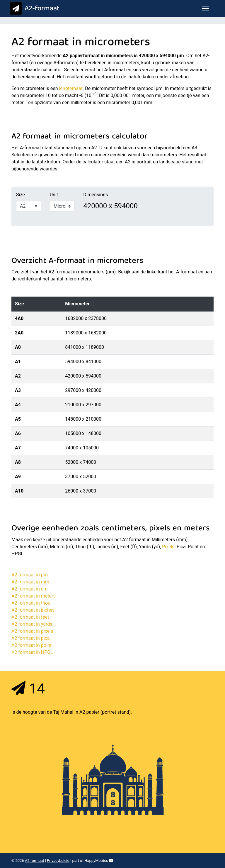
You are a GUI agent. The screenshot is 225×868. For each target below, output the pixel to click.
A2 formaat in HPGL (32, 652)
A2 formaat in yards (32, 624)
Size (21, 195)
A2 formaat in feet (30, 617)
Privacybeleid (58, 861)
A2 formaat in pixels (32, 631)
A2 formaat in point (31, 645)
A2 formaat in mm (30, 582)
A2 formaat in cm (29, 589)
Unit (54, 195)
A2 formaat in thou (31, 603)
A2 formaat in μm (30, 575)
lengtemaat (71, 88)
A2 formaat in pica (31, 638)
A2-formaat (33, 9)
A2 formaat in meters (34, 596)
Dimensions (96, 195)
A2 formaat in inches (33, 610)
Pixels (168, 547)
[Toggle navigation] (205, 9)
